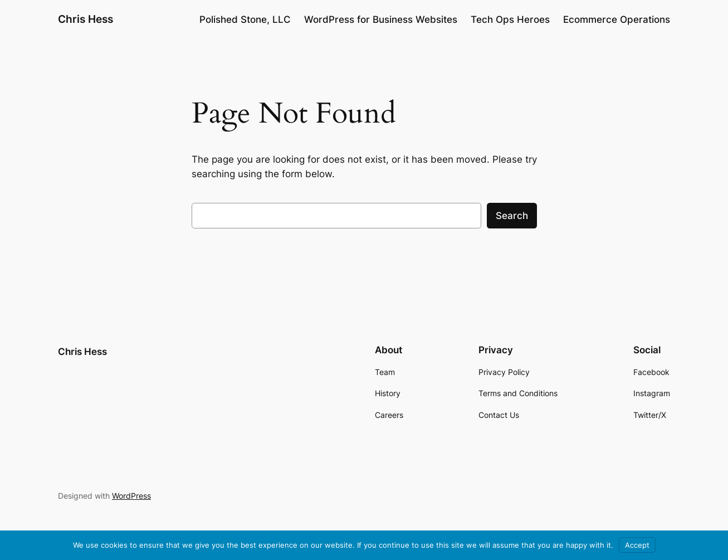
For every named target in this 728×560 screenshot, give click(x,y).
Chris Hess (85, 19)
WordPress (131, 496)
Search (512, 216)
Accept (637, 545)
